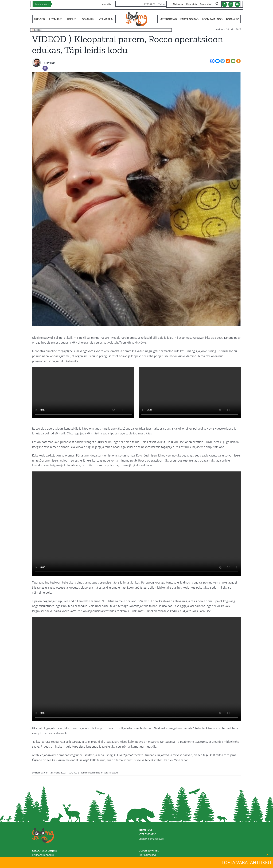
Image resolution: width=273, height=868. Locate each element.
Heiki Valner (49, 63)
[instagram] (231, 4)
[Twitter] (223, 61)
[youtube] (237, 4)
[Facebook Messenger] (217, 61)
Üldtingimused (147, 855)
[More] (238, 61)
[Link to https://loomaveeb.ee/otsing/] (217, 5)
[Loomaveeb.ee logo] (136, 13)
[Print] (228, 61)
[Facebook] (212, 61)
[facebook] (224, 4)
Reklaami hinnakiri (43, 855)
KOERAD (38, 30)
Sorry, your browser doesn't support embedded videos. (83, 393)
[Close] (267, 855)
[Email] (45, 68)
